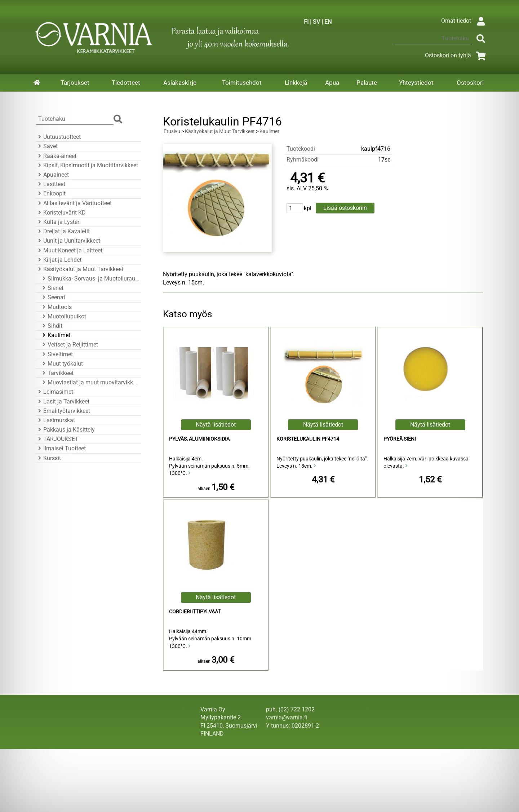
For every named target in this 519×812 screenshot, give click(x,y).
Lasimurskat (56, 420)
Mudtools (56, 307)
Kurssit (48, 458)
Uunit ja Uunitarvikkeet (68, 241)
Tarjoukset (75, 83)
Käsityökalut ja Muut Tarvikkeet (80, 269)
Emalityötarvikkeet (63, 411)
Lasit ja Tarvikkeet (63, 401)
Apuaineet (52, 175)
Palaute (367, 83)
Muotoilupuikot (63, 316)
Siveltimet (57, 354)
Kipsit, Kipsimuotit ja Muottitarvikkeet (87, 165)
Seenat (53, 297)
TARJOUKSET (57, 439)
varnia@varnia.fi (287, 717)
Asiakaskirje (180, 83)
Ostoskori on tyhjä (457, 55)
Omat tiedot (465, 21)
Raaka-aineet (56, 156)
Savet (47, 146)
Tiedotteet (126, 83)
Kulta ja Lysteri (58, 222)
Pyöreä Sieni (400, 439)
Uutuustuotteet (58, 137)
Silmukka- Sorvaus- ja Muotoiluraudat (90, 279)
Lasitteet (51, 184)
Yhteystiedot (416, 83)
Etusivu (172, 131)
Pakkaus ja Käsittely (65, 430)
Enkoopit (51, 193)
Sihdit (51, 326)
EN (328, 22)
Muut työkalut (62, 364)
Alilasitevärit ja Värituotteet (74, 203)
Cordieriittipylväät (195, 612)
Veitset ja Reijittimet (69, 345)
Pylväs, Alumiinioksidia (199, 439)
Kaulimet (55, 335)
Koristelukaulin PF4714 (308, 439)
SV (316, 22)
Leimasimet (55, 392)
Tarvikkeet (57, 373)
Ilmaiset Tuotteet (61, 448)
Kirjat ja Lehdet (59, 260)
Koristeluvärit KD (61, 213)
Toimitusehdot (242, 83)
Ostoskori (470, 83)
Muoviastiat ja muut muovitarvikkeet (90, 382)
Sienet (52, 288)
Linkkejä (296, 83)
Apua (332, 83)
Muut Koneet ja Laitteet (69, 250)
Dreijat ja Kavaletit (63, 231)
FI (306, 22)
